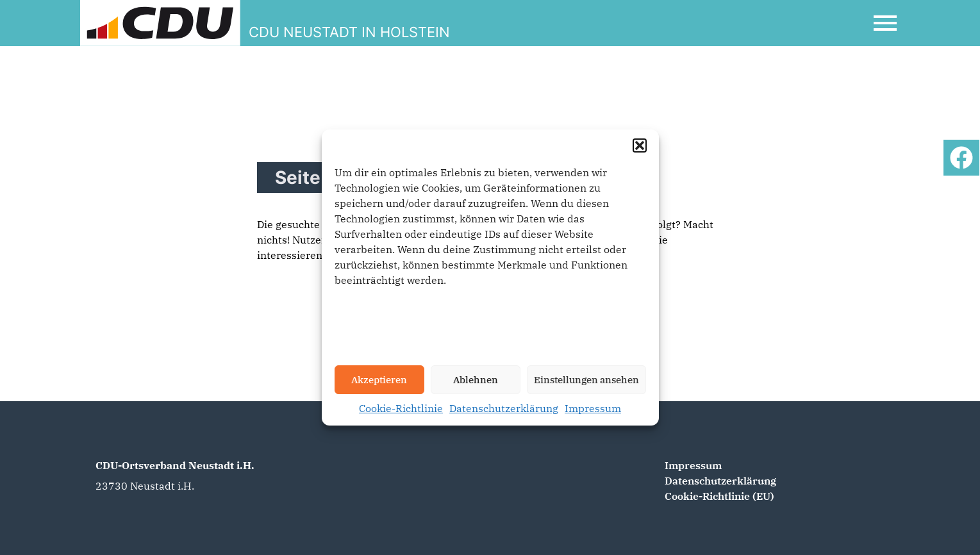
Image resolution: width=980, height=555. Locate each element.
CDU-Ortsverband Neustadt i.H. (175, 465)
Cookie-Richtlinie (401, 408)
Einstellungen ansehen (586, 380)
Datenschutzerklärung (504, 408)
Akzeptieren (379, 380)
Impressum (593, 408)
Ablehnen (476, 380)
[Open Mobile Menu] (885, 23)
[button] (640, 145)
